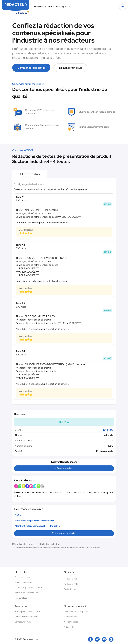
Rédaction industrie (49, 544)
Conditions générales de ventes (29, 587)
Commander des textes (31, 68)
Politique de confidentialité (26, 593)
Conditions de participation (76, 611)
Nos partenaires (71, 622)
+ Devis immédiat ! (64, 468)
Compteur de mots (23, 622)
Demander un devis (70, 68)
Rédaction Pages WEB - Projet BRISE (35, 521)
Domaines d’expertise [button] (61, 7)
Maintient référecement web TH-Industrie (37, 526)
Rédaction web (71, 589)
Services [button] (40, 7)
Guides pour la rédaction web (27, 611)
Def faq (19, 515)
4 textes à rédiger (30, 174)
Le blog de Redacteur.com (26, 617)
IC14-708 (108, 430)
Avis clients (69, 627)
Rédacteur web (71, 579)
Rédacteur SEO (71, 584)
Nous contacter (71, 617)
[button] (123, 7)
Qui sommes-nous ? (23, 582)
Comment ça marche (24, 577)
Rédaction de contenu (24, 544)
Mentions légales (22, 598)
